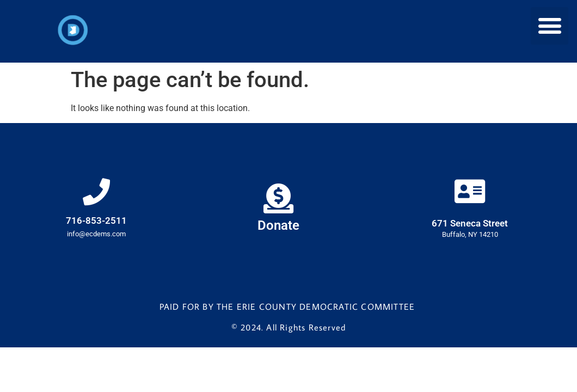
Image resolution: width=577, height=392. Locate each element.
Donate (278, 225)
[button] (550, 26)
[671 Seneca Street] (470, 191)
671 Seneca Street (470, 223)
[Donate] (278, 198)
